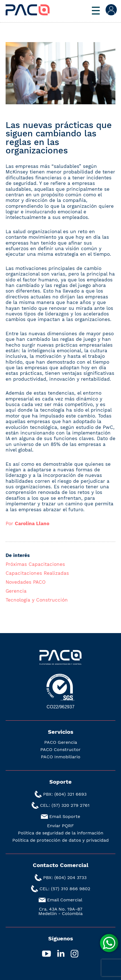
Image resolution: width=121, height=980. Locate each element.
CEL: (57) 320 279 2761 (65, 805)
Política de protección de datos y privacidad (61, 840)
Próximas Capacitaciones (35, 564)
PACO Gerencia (61, 742)
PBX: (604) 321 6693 (65, 794)
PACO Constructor (61, 750)
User (111, 10)
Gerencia (16, 591)
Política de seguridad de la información (61, 833)
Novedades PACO (26, 582)
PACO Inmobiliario (61, 757)
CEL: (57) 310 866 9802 (65, 889)
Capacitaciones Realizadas (37, 573)
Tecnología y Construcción (37, 600)
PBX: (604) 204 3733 (65, 878)
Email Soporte (65, 816)
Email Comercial (65, 900)
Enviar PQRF (61, 826)
